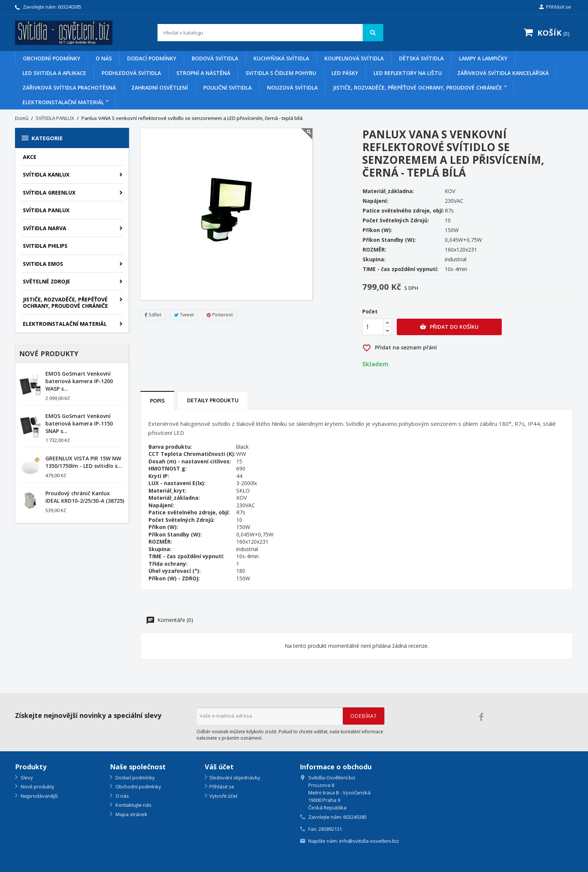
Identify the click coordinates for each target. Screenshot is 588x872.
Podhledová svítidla (131, 73)
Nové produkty (37, 787)
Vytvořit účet (223, 796)
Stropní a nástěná (203, 73)
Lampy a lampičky (483, 58)
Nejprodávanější (39, 796)
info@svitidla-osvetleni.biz (369, 841)
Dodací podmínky (152, 58)
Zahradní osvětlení (160, 88)
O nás (104, 58)
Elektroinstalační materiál (63, 102)
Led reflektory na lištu (408, 73)
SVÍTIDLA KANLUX (46, 175)
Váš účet (219, 767)
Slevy (26, 778)
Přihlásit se (222, 787)
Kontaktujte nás (133, 805)
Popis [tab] (157, 401)
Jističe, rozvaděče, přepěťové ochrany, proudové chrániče (418, 88)
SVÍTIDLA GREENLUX (49, 193)
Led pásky (345, 73)
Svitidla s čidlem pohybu (281, 73)
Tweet (184, 315)
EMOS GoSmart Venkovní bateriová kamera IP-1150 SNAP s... (79, 423)
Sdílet (153, 315)
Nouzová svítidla (292, 88)
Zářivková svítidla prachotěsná (69, 88)
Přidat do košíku (449, 327)
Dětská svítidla (421, 58)
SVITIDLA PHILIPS (45, 246)
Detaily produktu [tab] (213, 400)
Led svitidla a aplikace (54, 73)
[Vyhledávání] (271, 33)
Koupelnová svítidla (354, 58)
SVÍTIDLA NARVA (45, 228)
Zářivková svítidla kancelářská (503, 73)
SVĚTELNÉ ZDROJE (46, 281)
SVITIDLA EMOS (43, 264)
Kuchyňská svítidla (281, 58)
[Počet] (373, 327)
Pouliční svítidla (227, 88)
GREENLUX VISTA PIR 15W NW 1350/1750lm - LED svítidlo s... (84, 462)
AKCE (30, 157)
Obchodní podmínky (52, 58)
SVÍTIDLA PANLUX (46, 210)
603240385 (70, 7)
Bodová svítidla (215, 58)
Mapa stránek (131, 814)
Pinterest (220, 315)
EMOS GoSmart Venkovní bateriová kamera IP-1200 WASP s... (79, 381)
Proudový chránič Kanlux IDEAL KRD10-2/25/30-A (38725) (85, 497)
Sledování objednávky (235, 778)
